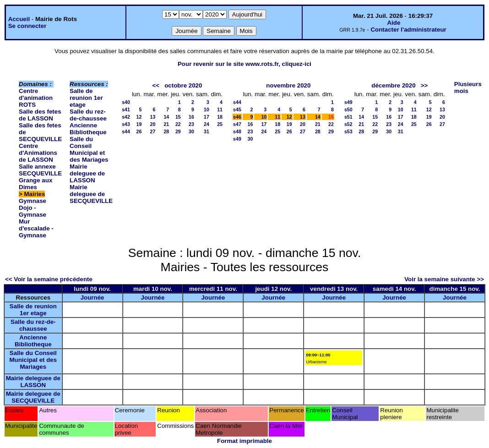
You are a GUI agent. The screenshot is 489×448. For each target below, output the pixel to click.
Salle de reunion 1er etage (86, 98)
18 (220, 117)
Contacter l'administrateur (408, 30)
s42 (126, 117)
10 (206, 109)
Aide (394, 23)
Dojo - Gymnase (33, 211)
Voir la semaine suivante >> (444, 279)
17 (206, 117)
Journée (92, 298)
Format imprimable (244, 441)
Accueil (19, 19)
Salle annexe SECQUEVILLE (40, 170)
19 (139, 124)
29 (178, 131)
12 (139, 117)
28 (166, 131)
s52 (348, 124)
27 (152, 131)
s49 (237, 139)
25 (220, 124)
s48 (237, 131)
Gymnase (33, 201)
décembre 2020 (393, 85)
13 (152, 117)
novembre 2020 (288, 85)
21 (166, 124)
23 (191, 124)
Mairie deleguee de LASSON (87, 173)
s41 (126, 109)
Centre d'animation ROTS (36, 98)
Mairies (35, 194)
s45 (237, 109)
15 (178, 117)
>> (424, 85)
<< (156, 85)
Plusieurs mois (468, 87)
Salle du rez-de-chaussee (88, 115)
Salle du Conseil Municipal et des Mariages (89, 149)
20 (152, 124)
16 (191, 117)
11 (220, 109)
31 (206, 131)
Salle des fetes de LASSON (40, 115)
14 (166, 117)
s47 (237, 124)
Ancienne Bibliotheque (88, 129)
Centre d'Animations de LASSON (38, 153)
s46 (237, 117)
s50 (348, 109)
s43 (126, 124)
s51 (348, 117)
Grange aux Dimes (35, 184)
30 (191, 131)
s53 (348, 131)
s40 (126, 102)
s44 (126, 131)
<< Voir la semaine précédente (49, 279)
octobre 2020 (183, 85)
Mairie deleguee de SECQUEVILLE (91, 194)
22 (178, 124)
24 (206, 124)
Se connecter (27, 26)
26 (139, 131)
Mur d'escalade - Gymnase (36, 228)
